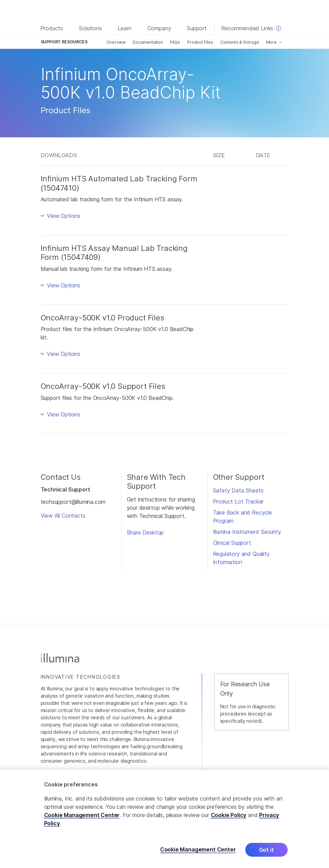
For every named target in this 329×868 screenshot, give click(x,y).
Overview (116, 42)
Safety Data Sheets (238, 490)
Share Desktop (145, 532)
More (271, 42)
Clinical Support (232, 543)
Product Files (200, 42)
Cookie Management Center (82, 815)
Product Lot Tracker (238, 501)
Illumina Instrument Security (247, 532)
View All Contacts (63, 516)
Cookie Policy (229, 815)
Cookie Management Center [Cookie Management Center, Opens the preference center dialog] (198, 850)
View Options (63, 216)
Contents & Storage (240, 42)
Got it (266, 850)
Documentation (148, 42)
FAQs (175, 42)
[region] (164, 819)
